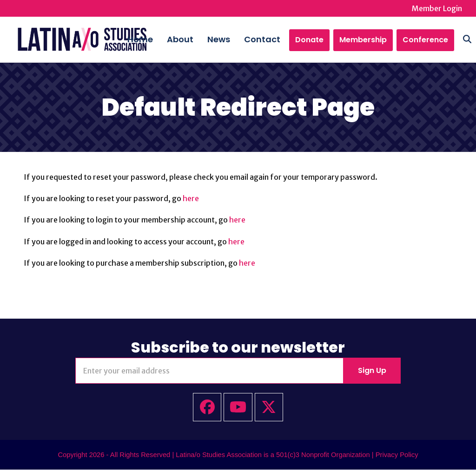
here (191, 199)
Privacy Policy (397, 456)
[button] (458, 40)
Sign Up (372, 371)
